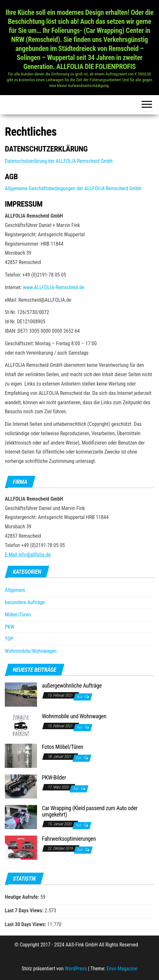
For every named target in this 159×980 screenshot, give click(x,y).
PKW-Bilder (54, 777)
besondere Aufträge (25, 602)
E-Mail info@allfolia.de (28, 555)
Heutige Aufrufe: (23, 897)
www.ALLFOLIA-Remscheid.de (53, 287)
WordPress (76, 969)
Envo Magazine (122, 969)
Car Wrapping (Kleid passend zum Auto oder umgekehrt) (90, 811)
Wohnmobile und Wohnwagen (74, 716)
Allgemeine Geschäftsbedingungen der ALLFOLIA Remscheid (66, 188)
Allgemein (15, 590)
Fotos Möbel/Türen (62, 747)
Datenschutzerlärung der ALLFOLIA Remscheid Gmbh (59, 161)
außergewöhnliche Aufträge (72, 686)
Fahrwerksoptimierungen (69, 839)
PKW (10, 627)
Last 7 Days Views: (25, 911)
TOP (9, 639)
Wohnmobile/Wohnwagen (31, 651)
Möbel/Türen (18, 615)
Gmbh (135, 188)
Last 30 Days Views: (26, 924)
